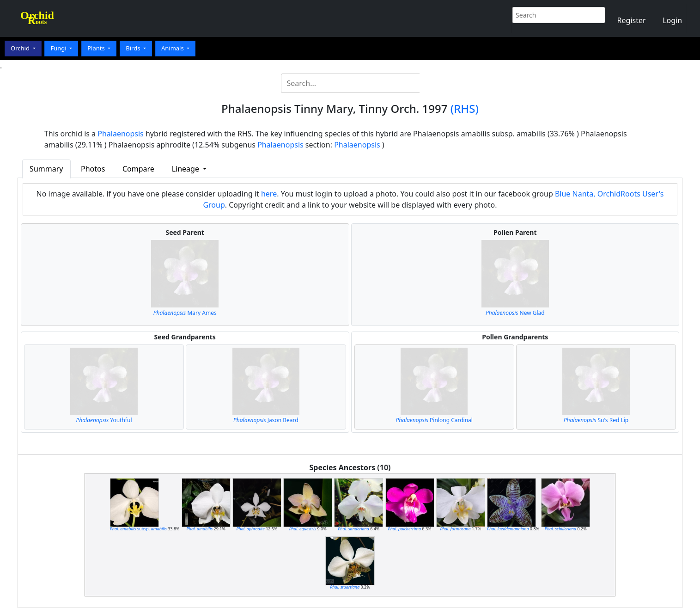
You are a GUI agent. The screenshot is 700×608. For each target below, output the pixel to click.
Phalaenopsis (121, 134)
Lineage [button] (186, 169)
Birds (134, 48)
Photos (93, 169)
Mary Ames (185, 313)
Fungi (59, 48)
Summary (46, 169)
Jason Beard (266, 420)
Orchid (21, 48)
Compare (138, 169)
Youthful (104, 420)
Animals (173, 48)
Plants (97, 48)
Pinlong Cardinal (434, 420)
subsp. (138, 529)
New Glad (515, 313)
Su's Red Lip (596, 420)
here (269, 194)
